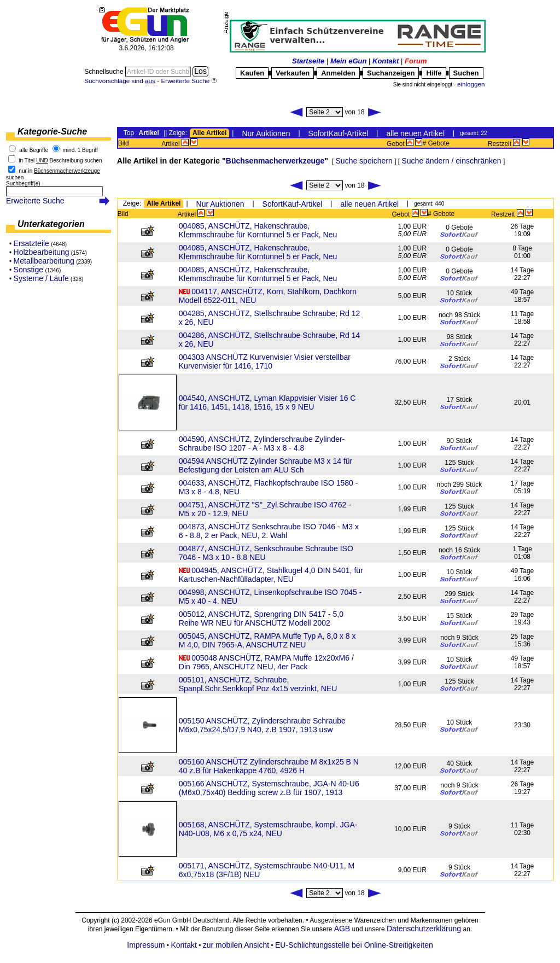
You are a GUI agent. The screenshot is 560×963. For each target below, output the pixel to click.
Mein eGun (348, 61)
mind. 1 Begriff (80, 150)
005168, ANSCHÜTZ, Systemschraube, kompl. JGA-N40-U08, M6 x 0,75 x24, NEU (268, 829)
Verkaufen (293, 73)
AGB (342, 929)
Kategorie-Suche (52, 132)
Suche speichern (364, 161)
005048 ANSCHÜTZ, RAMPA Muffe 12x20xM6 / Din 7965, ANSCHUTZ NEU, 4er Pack (266, 662)
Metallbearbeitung (44, 261)
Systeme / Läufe (41, 278)
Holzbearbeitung (42, 252)
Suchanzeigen (391, 73)
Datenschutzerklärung (424, 929)
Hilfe (434, 73)
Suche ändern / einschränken (451, 161)
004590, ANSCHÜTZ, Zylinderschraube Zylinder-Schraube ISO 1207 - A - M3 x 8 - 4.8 (262, 443)
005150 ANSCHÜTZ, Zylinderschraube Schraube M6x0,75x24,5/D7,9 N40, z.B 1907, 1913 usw (262, 725)
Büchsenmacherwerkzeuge (275, 161)
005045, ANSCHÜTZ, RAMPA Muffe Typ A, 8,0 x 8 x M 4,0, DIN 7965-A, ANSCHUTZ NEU (267, 640)
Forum (416, 61)
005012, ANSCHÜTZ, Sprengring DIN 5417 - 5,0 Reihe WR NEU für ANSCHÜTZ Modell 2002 (261, 618)
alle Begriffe (34, 150)
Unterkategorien (51, 224)
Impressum (146, 945)
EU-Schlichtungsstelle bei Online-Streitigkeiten (354, 945)
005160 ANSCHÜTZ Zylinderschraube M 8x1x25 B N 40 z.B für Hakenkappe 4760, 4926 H (269, 766)
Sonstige (28, 270)
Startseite (308, 61)
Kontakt (386, 61)
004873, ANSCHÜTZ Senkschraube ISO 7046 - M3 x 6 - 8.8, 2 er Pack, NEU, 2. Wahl (269, 531)
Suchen (466, 73)
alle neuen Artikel (415, 133)
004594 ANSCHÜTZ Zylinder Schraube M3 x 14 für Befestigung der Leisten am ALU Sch (266, 465)
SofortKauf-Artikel (339, 133)
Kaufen (252, 73)
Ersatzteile (31, 243)
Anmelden (338, 73)
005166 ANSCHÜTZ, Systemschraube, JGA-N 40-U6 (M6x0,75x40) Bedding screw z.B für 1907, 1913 (269, 788)
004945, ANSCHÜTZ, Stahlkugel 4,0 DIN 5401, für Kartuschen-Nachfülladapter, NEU (271, 575)
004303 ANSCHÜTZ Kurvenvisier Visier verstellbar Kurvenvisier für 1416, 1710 (265, 361)
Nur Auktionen (266, 133)
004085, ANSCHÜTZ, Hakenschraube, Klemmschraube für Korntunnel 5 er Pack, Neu (258, 230)
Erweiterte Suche (35, 201)
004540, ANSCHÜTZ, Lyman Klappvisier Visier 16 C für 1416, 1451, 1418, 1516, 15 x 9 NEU (267, 402)
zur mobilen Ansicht (236, 945)
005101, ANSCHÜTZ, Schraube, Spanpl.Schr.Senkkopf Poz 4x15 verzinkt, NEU (258, 684)
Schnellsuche (105, 72)
